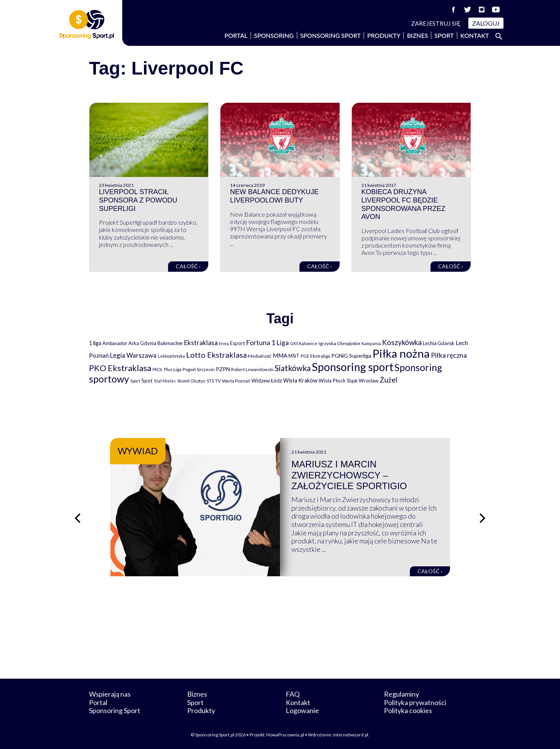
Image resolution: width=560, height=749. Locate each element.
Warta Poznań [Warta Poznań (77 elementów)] (236, 381)
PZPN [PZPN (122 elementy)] (223, 369)
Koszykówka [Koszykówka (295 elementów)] (402, 342)
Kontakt (475, 35)
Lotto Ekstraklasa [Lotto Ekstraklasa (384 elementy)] (216, 355)
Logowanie (302, 710)
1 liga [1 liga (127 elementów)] (95, 343)
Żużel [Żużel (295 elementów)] (388, 380)
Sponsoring (274, 35)
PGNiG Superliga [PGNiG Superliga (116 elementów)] (351, 356)
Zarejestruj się (436, 23)
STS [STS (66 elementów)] (210, 381)
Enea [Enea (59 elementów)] (224, 343)
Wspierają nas (110, 694)
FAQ (293, 694)
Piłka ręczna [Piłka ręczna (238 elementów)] (449, 355)
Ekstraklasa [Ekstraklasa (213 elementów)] (201, 343)
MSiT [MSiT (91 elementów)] (294, 356)
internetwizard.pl (351, 735)
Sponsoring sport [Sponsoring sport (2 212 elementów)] (353, 367)
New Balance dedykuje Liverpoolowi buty (274, 196)
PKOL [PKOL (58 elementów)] (158, 369)
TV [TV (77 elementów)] (218, 381)
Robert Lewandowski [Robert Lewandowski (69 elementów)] (252, 369)
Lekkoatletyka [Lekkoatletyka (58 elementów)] (171, 356)
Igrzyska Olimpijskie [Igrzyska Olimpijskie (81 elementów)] (339, 343)
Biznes (417, 35)
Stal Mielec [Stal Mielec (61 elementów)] (165, 381)
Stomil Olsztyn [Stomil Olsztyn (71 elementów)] (191, 381)
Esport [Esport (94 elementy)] (237, 343)
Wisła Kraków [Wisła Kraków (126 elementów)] (300, 380)
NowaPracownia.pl (285, 735)
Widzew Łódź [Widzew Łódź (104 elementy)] (267, 381)
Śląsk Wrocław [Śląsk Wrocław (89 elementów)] (363, 381)
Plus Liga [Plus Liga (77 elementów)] (173, 369)
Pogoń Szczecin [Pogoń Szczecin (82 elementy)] (199, 369)
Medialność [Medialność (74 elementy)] (260, 356)
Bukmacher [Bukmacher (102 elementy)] (170, 343)
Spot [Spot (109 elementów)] (147, 380)
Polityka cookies (408, 710)
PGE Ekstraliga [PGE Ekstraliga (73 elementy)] (315, 356)
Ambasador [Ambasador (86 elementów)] (115, 343)
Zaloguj (486, 23)
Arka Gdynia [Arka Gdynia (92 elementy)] (142, 343)
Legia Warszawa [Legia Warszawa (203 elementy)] (133, 355)
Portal (236, 35)
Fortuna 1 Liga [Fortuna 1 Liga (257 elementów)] (267, 342)
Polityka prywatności (415, 702)
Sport (444, 35)
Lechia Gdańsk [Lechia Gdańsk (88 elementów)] (439, 343)
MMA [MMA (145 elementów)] (280, 355)
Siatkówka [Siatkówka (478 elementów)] (293, 368)
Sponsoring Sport (331, 35)
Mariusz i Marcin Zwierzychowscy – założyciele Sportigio (349, 475)
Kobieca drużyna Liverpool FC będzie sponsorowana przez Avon (403, 204)
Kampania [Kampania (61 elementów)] (371, 343)
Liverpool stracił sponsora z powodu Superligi (138, 200)
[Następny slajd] (482, 518)
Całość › (188, 266)
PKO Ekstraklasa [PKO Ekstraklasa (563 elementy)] (120, 368)
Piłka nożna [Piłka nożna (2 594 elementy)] (401, 353)
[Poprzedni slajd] (78, 518)
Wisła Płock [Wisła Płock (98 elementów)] (332, 381)
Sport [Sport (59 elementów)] (135, 381)
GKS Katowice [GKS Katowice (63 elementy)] (304, 343)
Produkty (384, 35)
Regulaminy (401, 694)
